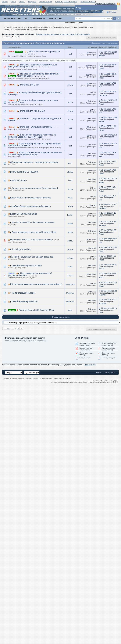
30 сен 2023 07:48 (109, 222)
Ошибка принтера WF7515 (25, 301)
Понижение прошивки (74, 22)
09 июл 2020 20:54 (109, 135)
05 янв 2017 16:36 (109, 153)
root (70, 54)
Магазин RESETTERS (12, 18)
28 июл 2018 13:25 (109, 282)
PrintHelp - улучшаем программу (36, 127)
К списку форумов (17, 378)
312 (87, 75)
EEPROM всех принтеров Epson (44, 52)
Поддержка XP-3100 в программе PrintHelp (31, 240)
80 (88, 53)
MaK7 (101, 277)
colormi (70, 258)
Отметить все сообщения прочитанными (55, 378)
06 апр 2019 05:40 (109, 274)
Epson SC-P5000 (18, 180)
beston (70, 215)
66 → (46, 67)
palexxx (70, 276)
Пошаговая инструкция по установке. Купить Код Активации (63, 34)
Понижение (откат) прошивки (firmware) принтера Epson (38, 75)
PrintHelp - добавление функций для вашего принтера (35, 94)
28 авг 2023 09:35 (108, 230)
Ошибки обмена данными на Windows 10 (31, 206)
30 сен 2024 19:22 (109, 83)
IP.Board (114, 380)
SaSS (70, 267)
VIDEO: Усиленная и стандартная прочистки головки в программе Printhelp (35, 153)
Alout (101, 251)
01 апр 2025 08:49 (109, 65)
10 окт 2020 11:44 (108, 126)
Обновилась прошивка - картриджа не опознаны (34, 162)
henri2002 (103, 95)
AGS (70, 163)
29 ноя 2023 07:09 (109, 204)
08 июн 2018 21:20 (109, 291)
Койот (101, 130)
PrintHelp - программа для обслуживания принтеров (26, 29)
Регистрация (99, 12)
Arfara (70, 85)
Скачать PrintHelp (55, 18)
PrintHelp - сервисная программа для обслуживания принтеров (33, 66)
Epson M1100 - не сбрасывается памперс (31, 198)
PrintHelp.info (90, 365)
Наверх (6, 378)
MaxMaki (70, 293)
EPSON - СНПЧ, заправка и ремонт (34, 27)
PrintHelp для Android (21, 249)
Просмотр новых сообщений (105, 4)
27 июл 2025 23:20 (109, 52)
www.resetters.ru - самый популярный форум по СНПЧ (97, 382)
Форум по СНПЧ (10, 27)
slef (100, 156)
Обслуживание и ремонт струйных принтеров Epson (72, 27)
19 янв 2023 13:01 (109, 109)
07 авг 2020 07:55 (108, 256)
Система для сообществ (101, 380)
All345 (70, 241)
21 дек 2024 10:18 (109, 170)
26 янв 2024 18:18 (109, 92)
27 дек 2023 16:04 (109, 187)
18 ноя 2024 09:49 (109, 74)
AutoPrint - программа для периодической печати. (35, 119)
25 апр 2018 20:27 (109, 300)
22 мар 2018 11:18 (109, 308)
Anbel (101, 69)
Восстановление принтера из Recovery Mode (34, 232)
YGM (70, 181)
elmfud (70, 172)
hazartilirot (70, 284)
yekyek (102, 121)
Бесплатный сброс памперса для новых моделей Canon (33, 101)
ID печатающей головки (24, 293)
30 (88, 240)
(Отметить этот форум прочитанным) (105, 43)
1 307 (87, 66)
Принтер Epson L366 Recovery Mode (37, 310)
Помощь (111, 12)
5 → (35, 54)
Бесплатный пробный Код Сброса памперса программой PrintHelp (35, 145)
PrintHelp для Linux (30, 85)
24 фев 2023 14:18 (109, 100)
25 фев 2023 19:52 (109, 239)
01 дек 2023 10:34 (109, 196)
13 (88, 136)
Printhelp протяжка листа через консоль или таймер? (36, 284)
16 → (46, 76)
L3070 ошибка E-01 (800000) (24, 172)
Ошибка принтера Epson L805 (27, 266)
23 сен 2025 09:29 (109, 161)
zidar (70, 310)
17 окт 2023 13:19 (108, 213)
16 (88, 84)
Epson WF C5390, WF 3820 (24, 214)
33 (88, 127)
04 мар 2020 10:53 (109, 144)
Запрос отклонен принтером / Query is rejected (35, 188)
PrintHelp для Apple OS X (33, 111)
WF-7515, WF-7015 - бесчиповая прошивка (33, 222)
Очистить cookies (32, 378)
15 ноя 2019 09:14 (109, 265)
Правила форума (38, 18)
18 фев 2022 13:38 (109, 118)
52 (88, 274)
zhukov (102, 56)
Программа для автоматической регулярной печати (30, 274)
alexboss (102, 208)
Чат (26, 18)
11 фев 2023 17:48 (109, 247)
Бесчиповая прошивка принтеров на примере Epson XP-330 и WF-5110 (32, 136)
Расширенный (118, 19)
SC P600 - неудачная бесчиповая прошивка (32, 257)
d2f (100, 87)
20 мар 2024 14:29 (109, 179)
